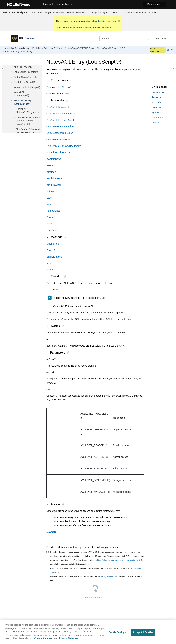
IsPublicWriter (54, 185)
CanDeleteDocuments (58, 139)
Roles (49, 224)
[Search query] (125, 39)
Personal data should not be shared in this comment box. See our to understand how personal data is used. (96, 579)
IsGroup (51, 165)
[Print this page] (172, 50)
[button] (12, 72)
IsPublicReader (55, 178)
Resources (153, 4)
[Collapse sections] (168, 50)
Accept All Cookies (143, 634)
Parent (50, 217)
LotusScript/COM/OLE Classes (81, 48)
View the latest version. (104, 21)
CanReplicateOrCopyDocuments (64, 146)
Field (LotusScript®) (24, 82)
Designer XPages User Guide (105, 12)
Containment (158, 92)
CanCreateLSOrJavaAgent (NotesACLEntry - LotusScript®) (28, 132)
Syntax (155, 112)
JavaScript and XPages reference (140, 12)
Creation (156, 107)
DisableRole (53, 244)
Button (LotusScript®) (25, 77)
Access (155, 123)
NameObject (53, 211)
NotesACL (67, 87)
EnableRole (53, 250)
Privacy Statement (108, 577)
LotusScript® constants (26, 72)
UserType (52, 230)
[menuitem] (58, 13)
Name (50, 204)
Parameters (158, 118)
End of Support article (80, 28)
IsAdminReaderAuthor (58, 153)
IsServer (51, 191)
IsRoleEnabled (54, 257)
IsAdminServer (54, 159)
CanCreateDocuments (58, 107)
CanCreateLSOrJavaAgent (61, 114)
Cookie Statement (44, 640)
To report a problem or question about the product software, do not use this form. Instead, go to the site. (96, 570)
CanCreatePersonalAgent (60, 120)
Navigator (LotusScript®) (27, 87)
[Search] (148, 39)
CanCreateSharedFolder (60, 133)
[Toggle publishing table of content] (3, 68)
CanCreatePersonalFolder (60, 126)
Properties (157, 97)
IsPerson (51, 172)
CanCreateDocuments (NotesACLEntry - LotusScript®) (28, 121)
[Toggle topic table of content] (173, 68)
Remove (51, 270)
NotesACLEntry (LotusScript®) (17, 52)
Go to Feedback (155, 50)
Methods (156, 102)
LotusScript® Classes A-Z (111, 48)
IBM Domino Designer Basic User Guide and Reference (59, 12)
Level (49, 198)
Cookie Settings (117, 634)
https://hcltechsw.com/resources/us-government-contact (119, 560)
